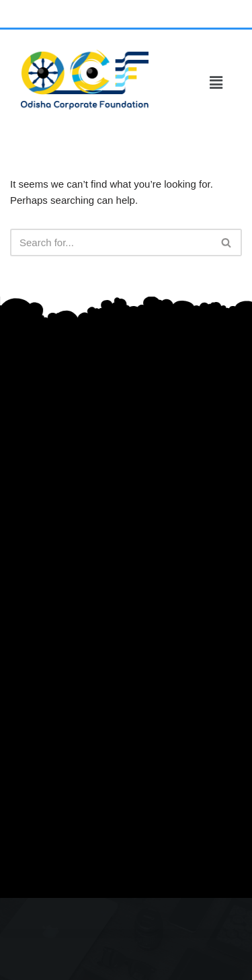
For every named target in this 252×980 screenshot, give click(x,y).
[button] (216, 83)
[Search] (111, 242)
